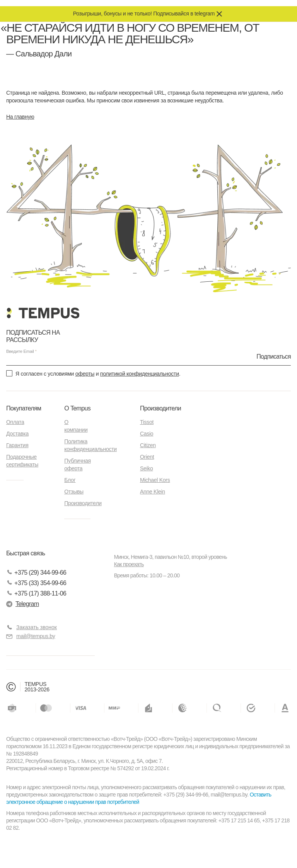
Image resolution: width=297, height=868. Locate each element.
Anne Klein (153, 492)
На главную (20, 117)
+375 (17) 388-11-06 (36, 593)
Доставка (17, 434)
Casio (147, 434)
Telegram (23, 604)
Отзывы (74, 492)
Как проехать (129, 564)
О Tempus (77, 408)
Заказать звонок (37, 627)
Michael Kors (155, 480)
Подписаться (274, 356)
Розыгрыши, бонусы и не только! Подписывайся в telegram (144, 14)
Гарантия (17, 445)
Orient (147, 457)
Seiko (147, 468)
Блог (70, 480)
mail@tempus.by (31, 636)
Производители (83, 503)
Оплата (15, 422)
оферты (85, 374)
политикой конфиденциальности (140, 374)
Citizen (148, 445)
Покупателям (24, 408)
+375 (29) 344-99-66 (36, 573)
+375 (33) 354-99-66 (36, 583)
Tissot (147, 422)
